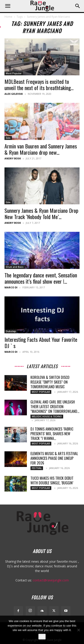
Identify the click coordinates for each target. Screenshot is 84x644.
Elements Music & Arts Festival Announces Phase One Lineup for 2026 (54, 458)
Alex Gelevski (14, 94)
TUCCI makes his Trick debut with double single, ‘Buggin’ (52, 480)
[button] (8, 6)
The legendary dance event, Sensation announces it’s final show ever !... (41, 278)
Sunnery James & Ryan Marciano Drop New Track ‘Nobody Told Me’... (41, 213)
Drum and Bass (15, 267)
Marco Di (11, 287)
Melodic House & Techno (47, 416)
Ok (42, 637)
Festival (37, 468)
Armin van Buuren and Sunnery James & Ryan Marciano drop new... (41, 149)
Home (8, 17)
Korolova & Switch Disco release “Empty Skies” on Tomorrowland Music (50, 382)
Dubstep (11, 331)
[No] (78, 630)
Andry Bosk (13, 158)
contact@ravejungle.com (51, 580)
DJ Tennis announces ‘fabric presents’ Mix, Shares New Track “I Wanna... (52, 434)
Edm (8, 138)
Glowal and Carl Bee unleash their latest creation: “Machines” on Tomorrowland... (55, 407)
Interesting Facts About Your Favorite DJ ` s (41, 342)
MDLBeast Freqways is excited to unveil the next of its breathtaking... (39, 84)
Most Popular (14, 73)
